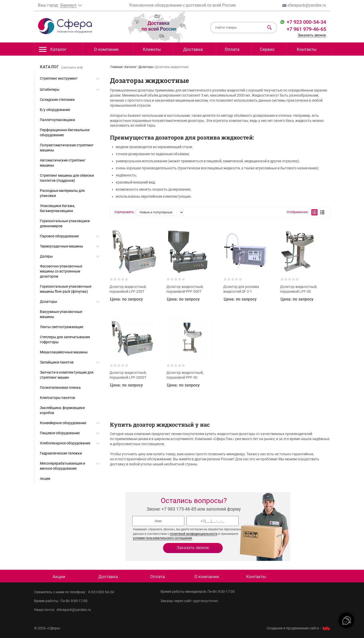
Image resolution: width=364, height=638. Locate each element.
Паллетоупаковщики (58, 120)
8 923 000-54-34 (101, 592)
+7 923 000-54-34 (306, 22)
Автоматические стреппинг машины (63, 163)
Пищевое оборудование (60, 433)
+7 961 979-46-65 (306, 29)
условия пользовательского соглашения (163, 538)
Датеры (46, 256)
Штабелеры (50, 89)
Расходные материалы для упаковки (62, 193)
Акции (45, 478)
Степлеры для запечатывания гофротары (65, 339)
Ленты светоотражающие (62, 327)
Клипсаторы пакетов (58, 398)
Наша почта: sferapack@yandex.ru (63, 610)
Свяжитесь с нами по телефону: (61, 592)
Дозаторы (49, 302)
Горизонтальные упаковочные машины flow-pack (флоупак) (66, 289)
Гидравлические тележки (61, 453)
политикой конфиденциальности (194, 534)
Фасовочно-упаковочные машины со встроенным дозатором (61, 271)
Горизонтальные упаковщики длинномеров (65, 223)
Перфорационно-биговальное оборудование (65, 132)
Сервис (267, 49)
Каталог (53, 51)
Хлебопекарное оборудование (65, 443)
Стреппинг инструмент (59, 78)
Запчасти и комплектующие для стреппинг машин (67, 375)
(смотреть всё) (72, 67)
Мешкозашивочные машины (64, 352)
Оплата (232, 49)
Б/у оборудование (55, 110)
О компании (106, 49)
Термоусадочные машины (62, 246)
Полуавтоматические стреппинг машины (67, 148)
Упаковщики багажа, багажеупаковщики (58, 208)
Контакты (307, 49)
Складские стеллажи (57, 100)
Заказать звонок (312, 35)
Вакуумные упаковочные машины (61, 314)
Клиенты (152, 49)
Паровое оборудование (59, 236)
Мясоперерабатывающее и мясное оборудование (63, 466)
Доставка (193, 49)
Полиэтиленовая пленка (60, 388)
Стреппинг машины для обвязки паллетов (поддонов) (67, 178)
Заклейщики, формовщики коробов (62, 410)
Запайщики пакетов (57, 362)
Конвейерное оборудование (63, 423)
